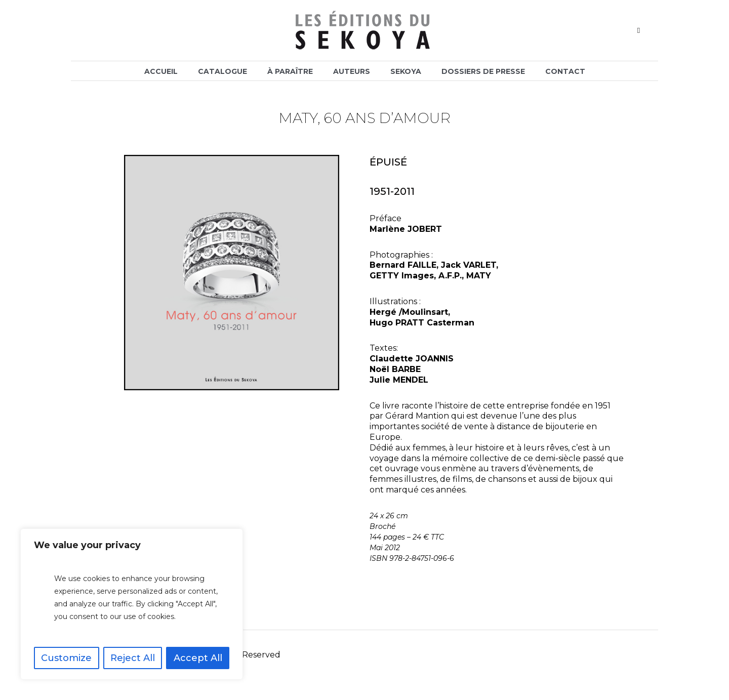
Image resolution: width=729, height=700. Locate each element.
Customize (66, 658)
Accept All (198, 658)
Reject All (133, 658)
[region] (132, 604)
